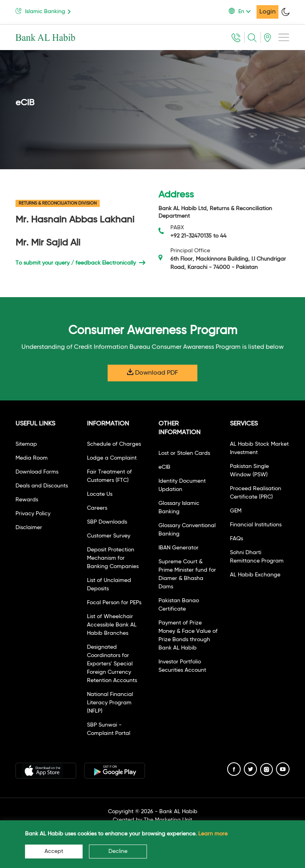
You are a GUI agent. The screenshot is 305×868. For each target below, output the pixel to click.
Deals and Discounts (42, 486)
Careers (97, 508)
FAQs (236, 539)
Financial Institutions (256, 525)
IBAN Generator (179, 548)
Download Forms (37, 472)
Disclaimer (29, 528)
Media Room (32, 458)
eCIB (164, 467)
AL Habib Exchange (255, 575)
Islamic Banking (44, 11)
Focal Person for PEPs (114, 603)
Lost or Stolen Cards (184, 453)
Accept (54, 851)
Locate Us (100, 494)
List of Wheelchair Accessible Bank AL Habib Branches (112, 625)
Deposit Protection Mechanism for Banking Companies (113, 558)
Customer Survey (109, 536)
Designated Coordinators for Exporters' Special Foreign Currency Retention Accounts (112, 664)
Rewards (27, 500)
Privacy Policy (33, 514)
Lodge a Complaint (112, 458)
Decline (118, 851)
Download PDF (152, 372)
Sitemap (26, 444)
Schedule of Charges (114, 444)
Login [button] (267, 12)
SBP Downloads (107, 522)
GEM (236, 511)
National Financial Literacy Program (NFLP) (110, 703)
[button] (243, 12)
